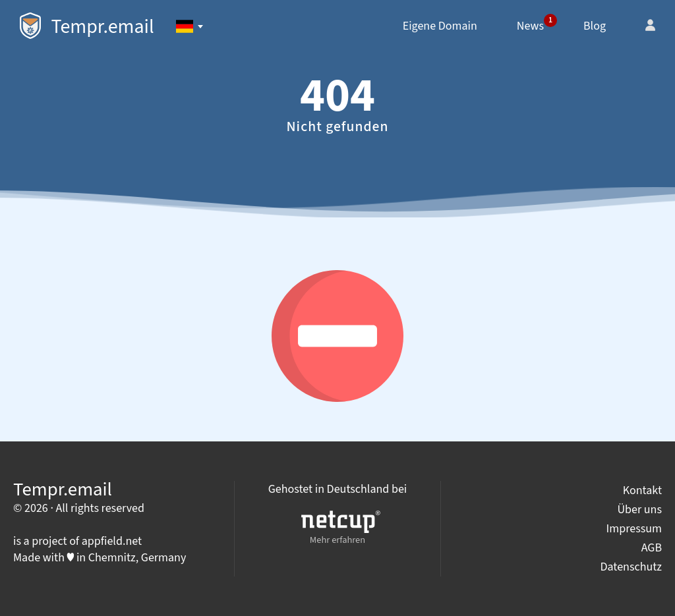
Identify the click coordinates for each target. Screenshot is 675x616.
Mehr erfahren (341, 529)
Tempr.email (87, 27)
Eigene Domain (440, 26)
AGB (652, 548)
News (537, 24)
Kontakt (642, 490)
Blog (595, 26)
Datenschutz (631, 567)
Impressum (634, 529)
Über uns (639, 510)
